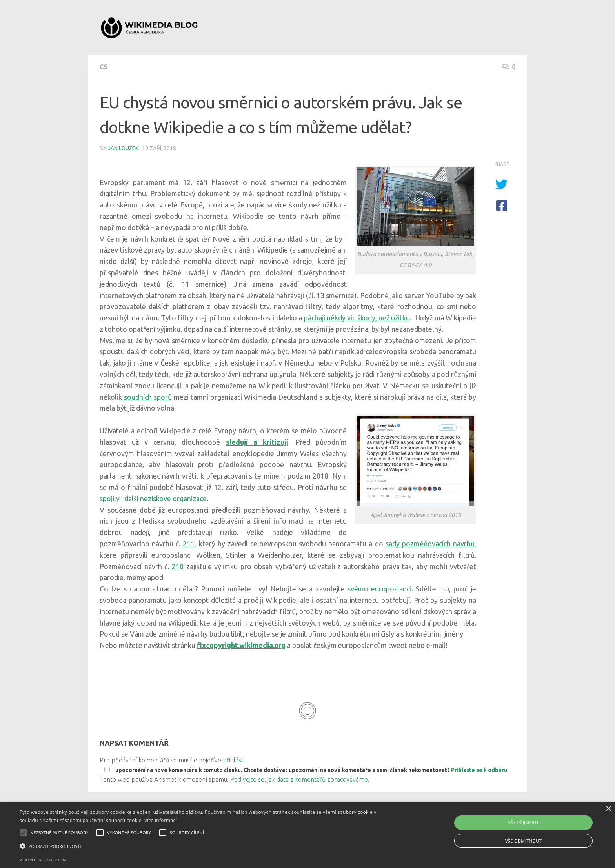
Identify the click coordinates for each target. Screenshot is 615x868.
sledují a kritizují (257, 442)
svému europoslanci (378, 589)
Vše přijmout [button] (523, 822)
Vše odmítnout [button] (523, 841)
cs (104, 67)
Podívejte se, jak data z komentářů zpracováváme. (300, 779)
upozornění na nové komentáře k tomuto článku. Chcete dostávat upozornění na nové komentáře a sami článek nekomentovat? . (305, 770)
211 (189, 544)
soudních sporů (147, 397)
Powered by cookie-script (44, 860)
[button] (207, 846)
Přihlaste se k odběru (479, 770)
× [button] (608, 809)
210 (178, 566)
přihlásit (234, 760)
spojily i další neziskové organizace (153, 499)
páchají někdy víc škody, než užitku (357, 318)
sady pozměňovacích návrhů (430, 544)
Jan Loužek (123, 148)
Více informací (161, 820)
